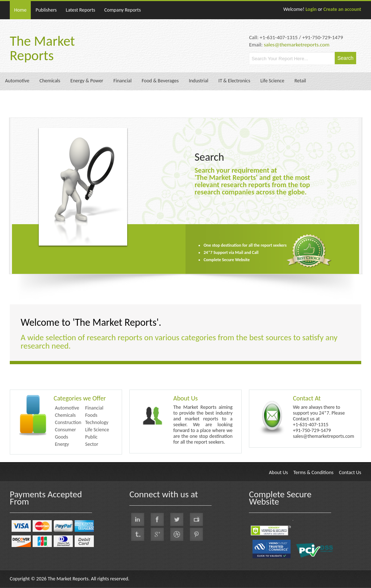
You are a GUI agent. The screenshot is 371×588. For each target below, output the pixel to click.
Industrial (199, 81)
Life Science (272, 81)
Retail (300, 81)
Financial (122, 81)
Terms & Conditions (314, 472)
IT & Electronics (234, 81)
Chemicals (50, 81)
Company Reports (123, 10)
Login (311, 9)
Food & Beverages (160, 81)
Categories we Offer (80, 398)
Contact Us (350, 472)
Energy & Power (87, 81)
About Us (185, 398)
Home (20, 10)
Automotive (17, 81)
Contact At (307, 398)
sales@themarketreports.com (297, 45)
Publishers (46, 10)
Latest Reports (81, 10)
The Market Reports (42, 48)
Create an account (342, 9)
